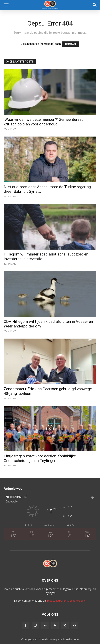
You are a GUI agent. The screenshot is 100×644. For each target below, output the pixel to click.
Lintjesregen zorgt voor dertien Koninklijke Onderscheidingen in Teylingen (40, 458)
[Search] (95, 5)
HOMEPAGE (71, 44)
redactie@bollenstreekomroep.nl (67, 601)
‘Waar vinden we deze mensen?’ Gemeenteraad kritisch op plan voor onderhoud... (44, 122)
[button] (6, 5)
